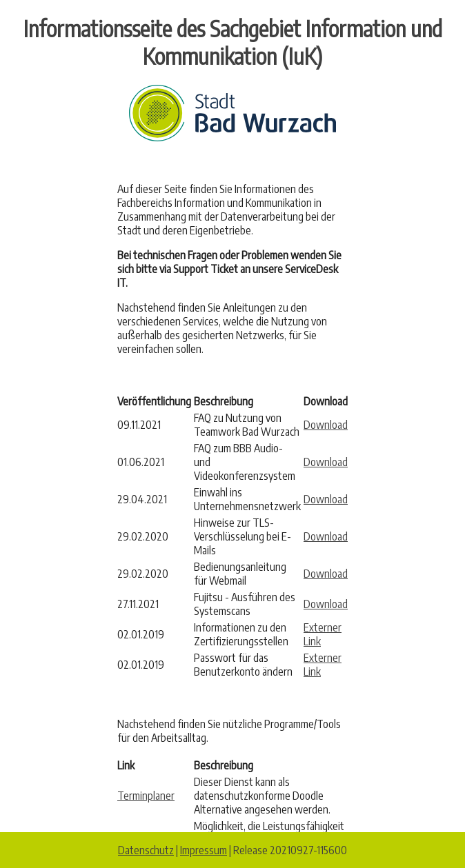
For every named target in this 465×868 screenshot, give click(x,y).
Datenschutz (146, 850)
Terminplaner (146, 796)
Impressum (204, 850)
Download (326, 425)
